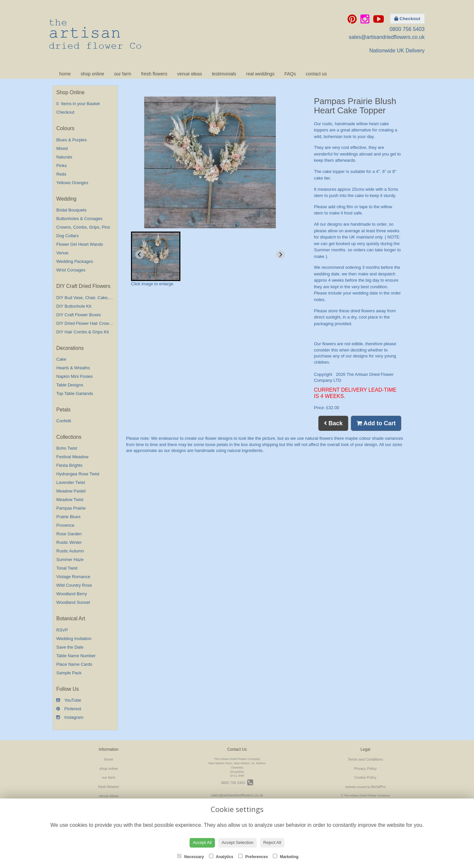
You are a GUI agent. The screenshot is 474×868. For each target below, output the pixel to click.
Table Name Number (76, 656)
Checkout (407, 19)
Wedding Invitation (74, 639)
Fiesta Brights (69, 465)
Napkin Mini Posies (75, 376)
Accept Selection (237, 842)
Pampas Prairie (71, 508)
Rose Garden (69, 534)
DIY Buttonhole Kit (74, 306)
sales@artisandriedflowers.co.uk (387, 37)
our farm (123, 74)
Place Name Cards (74, 664)
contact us (316, 74)
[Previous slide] (140, 255)
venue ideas (190, 74)
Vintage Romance (73, 577)
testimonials (224, 74)
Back (333, 423)
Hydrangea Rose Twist (78, 474)
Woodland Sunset (73, 602)
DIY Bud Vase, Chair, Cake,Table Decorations (100, 298)
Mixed (62, 148)
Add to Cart (376, 423)
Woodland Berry (72, 594)
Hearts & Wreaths (73, 368)
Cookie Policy (366, 777)
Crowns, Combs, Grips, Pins (83, 227)
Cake (61, 359)
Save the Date (70, 647)
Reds (61, 174)
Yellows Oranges (72, 183)
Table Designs (70, 385)
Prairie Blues (68, 517)
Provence (65, 525)
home (65, 74)
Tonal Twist (67, 568)
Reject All (272, 842)
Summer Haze (70, 560)
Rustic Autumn (70, 551)
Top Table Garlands (75, 393)
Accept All (202, 842)
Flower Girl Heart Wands (80, 244)
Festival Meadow (72, 457)
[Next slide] (280, 255)
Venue (62, 253)
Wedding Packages (75, 261)
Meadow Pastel (71, 491)
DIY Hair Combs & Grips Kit (82, 332)
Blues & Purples (72, 140)
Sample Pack (69, 673)
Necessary (190, 856)
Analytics (221, 856)
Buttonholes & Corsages (79, 219)
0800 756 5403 (407, 29)
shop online (92, 74)
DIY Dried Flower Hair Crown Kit (87, 323)
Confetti (64, 421)
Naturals (64, 157)
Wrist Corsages (71, 270)
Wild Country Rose (74, 585)
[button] (156, 256)
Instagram (70, 717)
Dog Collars (67, 236)
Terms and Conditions (365, 759)
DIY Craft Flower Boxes (79, 315)
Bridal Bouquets (71, 210)
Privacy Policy (365, 769)
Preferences (253, 856)
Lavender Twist (71, 482)
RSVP (62, 630)
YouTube (69, 700)
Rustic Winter (69, 542)
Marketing (286, 856)
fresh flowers (154, 74)
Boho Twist (67, 448)
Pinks (62, 166)
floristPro (378, 787)
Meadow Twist (70, 500)
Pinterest (69, 709)
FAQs (290, 74)
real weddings (260, 74)
